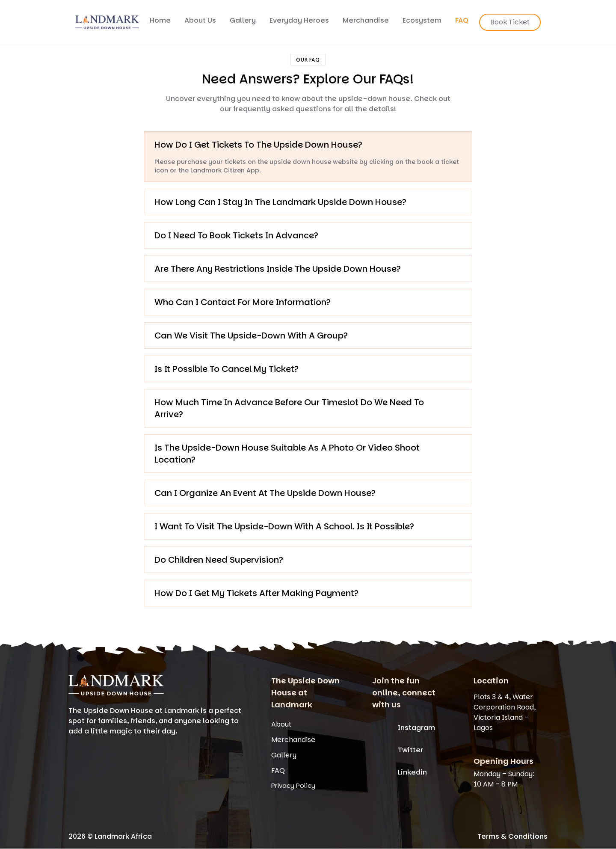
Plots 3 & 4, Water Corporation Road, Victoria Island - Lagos (505, 712)
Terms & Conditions (512, 836)
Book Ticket (510, 22)
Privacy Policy (293, 785)
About (281, 724)
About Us (200, 20)
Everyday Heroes (299, 20)
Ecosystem (422, 20)
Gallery (243, 20)
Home (160, 20)
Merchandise (366, 20)
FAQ (462, 20)
